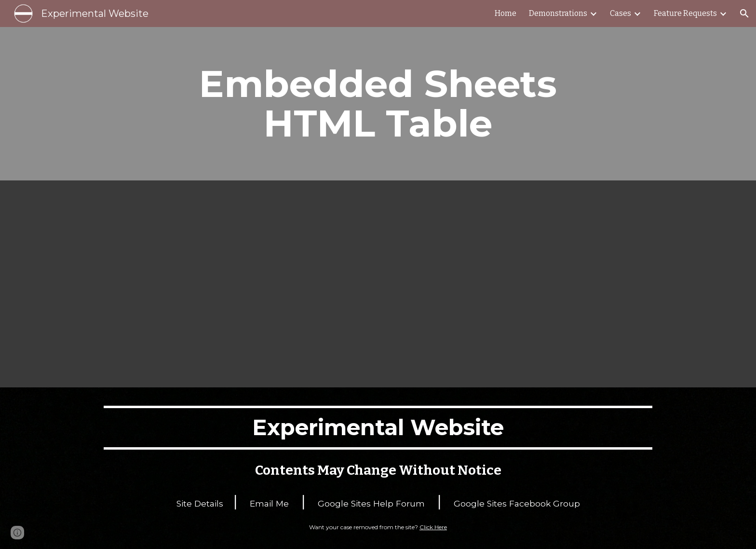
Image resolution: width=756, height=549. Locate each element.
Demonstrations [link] (558, 13)
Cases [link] (621, 13)
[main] (378, 104)
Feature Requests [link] (685, 13)
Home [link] (506, 13)
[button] (744, 14)
